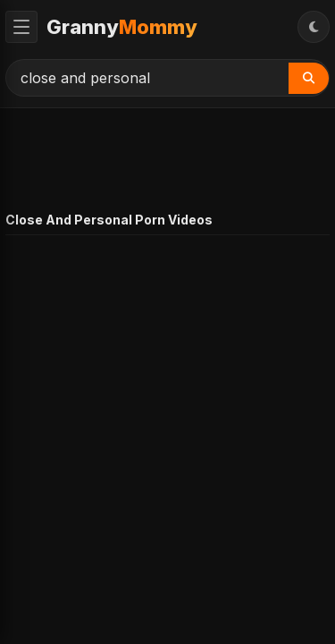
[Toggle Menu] (21, 27)
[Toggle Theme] (314, 27)
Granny (122, 27)
